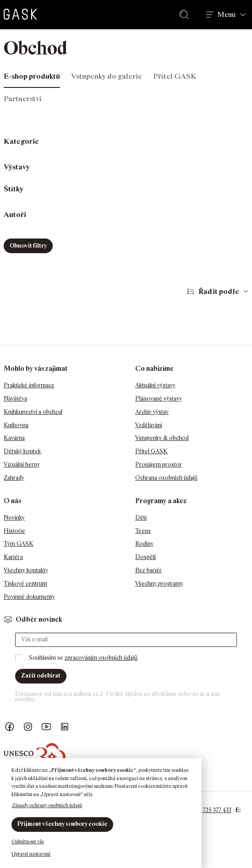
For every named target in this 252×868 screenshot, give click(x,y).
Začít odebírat (41, 675)
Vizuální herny (22, 464)
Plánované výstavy (159, 399)
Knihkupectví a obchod (33, 412)
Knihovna (16, 425)
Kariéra (13, 557)
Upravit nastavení (31, 854)
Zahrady (14, 478)
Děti (141, 518)
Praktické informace (29, 385)
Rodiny (144, 544)
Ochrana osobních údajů (166, 478)
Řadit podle (219, 291)
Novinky (14, 518)
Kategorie (21, 141)
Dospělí (145, 557)
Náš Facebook (10, 727)
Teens (143, 531)
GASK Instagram (28, 727)
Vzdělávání (149, 425)
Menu (226, 15)
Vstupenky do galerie (107, 76)
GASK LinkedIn (65, 727)
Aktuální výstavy (155, 385)
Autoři (15, 214)
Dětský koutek (22, 451)
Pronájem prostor (159, 464)
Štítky (14, 189)
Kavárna (14, 438)
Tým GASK (19, 544)
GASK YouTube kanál (46, 727)
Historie (14, 531)
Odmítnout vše (28, 841)
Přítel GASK (175, 76)
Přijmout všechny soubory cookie (62, 824)
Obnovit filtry (28, 246)
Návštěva (15, 399)
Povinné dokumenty (29, 597)
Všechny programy (159, 583)
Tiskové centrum (25, 583)
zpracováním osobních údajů (101, 658)
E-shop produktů (32, 76)
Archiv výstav (152, 412)
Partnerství (23, 99)
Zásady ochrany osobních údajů (47, 805)
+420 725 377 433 (210, 810)
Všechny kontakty (26, 570)
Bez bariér (148, 570)
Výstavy (17, 167)
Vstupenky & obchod (162, 438)
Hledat (186, 15)
